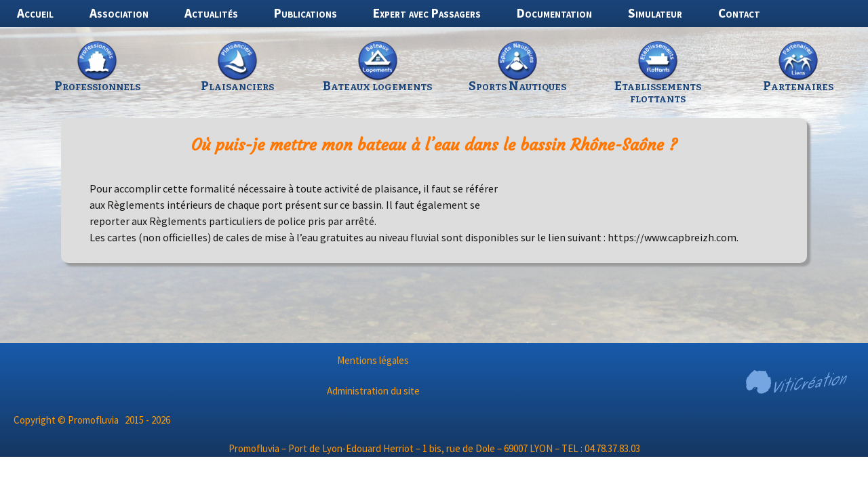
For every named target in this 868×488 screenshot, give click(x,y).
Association (119, 13)
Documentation (554, 13)
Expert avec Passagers (427, 13)
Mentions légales (373, 360)
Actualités (211, 13)
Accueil (35, 13)
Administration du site (373, 391)
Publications (305, 13)
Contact (739, 13)
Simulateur (655, 13)
